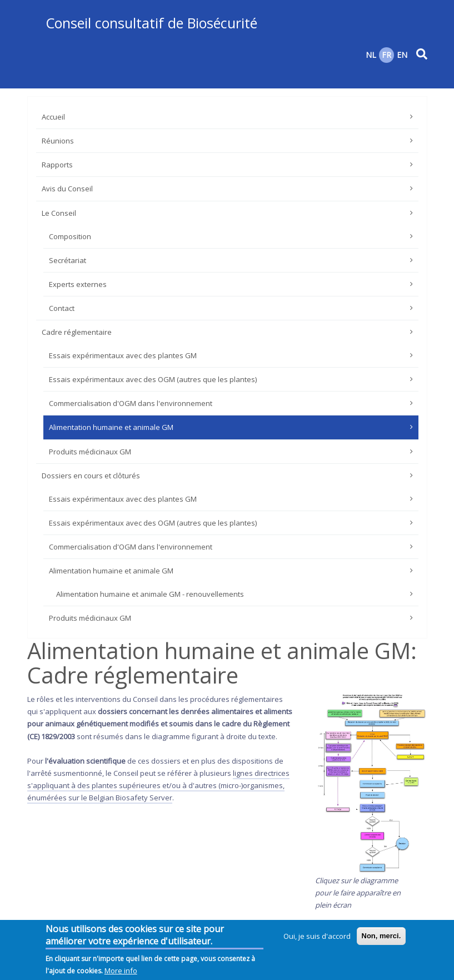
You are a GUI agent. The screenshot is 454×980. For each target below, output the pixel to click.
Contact (62, 308)
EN (402, 55)
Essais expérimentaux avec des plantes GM (123, 355)
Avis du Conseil (67, 189)
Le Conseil (59, 213)
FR (386, 55)
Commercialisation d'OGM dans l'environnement (131, 403)
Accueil (53, 117)
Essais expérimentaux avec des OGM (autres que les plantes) (153, 379)
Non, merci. (381, 938)
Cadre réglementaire (77, 332)
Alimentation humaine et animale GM (111, 427)
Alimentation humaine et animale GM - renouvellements (150, 594)
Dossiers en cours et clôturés (91, 476)
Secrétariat (68, 260)
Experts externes (78, 284)
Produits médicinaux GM (90, 452)
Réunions (58, 141)
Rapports (57, 165)
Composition (70, 236)
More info (121, 973)
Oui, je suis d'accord (317, 938)
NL (371, 55)
